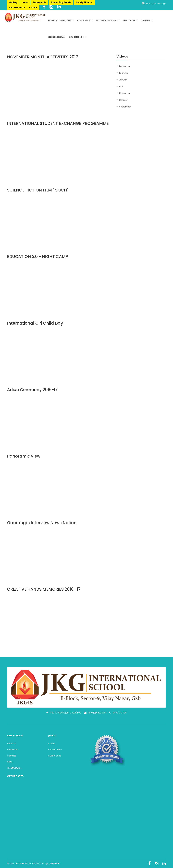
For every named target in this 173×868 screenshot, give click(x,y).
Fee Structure (17, 8)
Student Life (78, 37)
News (25, 2)
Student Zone (55, 750)
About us (67, 20)
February (124, 73)
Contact (11, 756)
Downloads (40, 2)
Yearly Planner (84, 2)
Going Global (57, 37)
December (125, 66)
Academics (85, 20)
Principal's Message (154, 3)
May (121, 86)
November (125, 93)
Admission (130, 20)
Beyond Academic (108, 20)
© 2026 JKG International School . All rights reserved (34, 863)
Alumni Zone (55, 756)
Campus (147, 20)
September (125, 107)
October (123, 100)
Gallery (13, 2)
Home (53, 20)
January (123, 80)
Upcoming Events (61, 2)
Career (33, 8)
